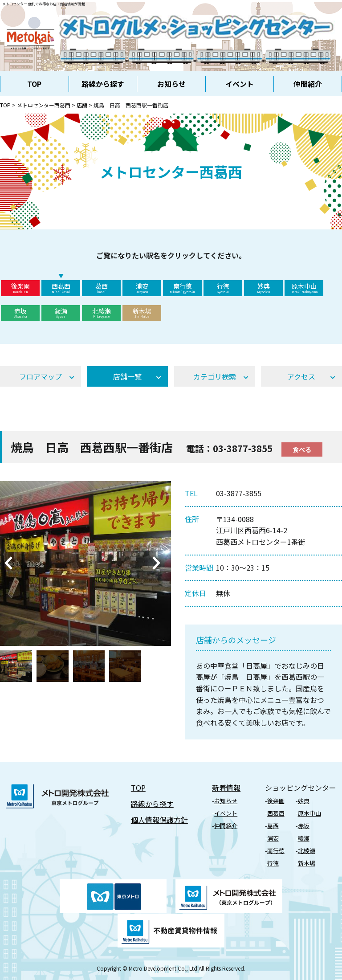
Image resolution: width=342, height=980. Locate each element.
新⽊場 (307, 863)
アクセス (301, 376)
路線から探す (103, 84)
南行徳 (182, 288)
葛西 (101, 288)
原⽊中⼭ (309, 813)
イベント (240, 84)
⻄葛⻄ (276, 813)
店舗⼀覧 (127, 376)
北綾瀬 (101, 313)
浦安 (142, 288)
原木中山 (304, 288)
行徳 (223, 288)
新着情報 (226, 788)
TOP (34, 84)
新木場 (142, 313)
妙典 (263, 288)
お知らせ (171, 84)
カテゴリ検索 (215, 376)
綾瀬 (61, 313)
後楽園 (20, 288)
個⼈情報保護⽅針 (159, 820)
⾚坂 (304, 826)
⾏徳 (273, 863)
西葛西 (61, 288)
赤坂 (20, 313)
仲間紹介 (308, 84)
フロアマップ (41, 376)
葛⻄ (273, 826)
